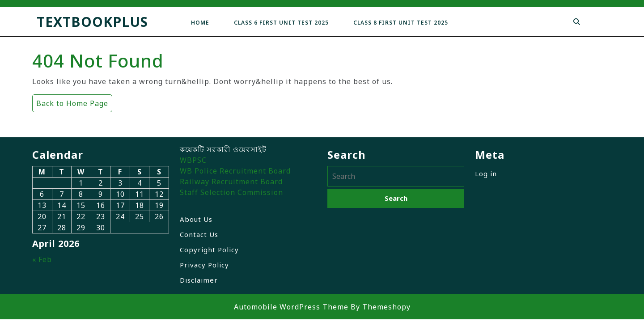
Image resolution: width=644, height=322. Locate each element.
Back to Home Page (70, 101)
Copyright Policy (209, 250)
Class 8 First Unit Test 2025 (401, 23)
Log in (486, 174)
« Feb (42, 259)
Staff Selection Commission (231, 192)
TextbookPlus (92, 22)
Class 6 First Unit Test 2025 (281, 23)
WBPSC (193, 160)
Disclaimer (199, 280)
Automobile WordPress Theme (291, 307)
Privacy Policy (204, 265)
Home (200, 23)
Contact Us (199, 234)
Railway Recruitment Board (231, 182)
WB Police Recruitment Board (235, 171)
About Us (196, 219)
